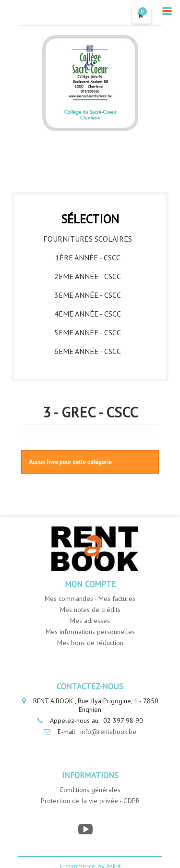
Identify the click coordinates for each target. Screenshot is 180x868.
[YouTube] (85, 829)
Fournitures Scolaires (88, 239)
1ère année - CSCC (88, 257)
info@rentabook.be (108, 732)
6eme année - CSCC (88, 351)
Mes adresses (90, 621)
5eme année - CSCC (88, 332)
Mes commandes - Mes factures (90, 599)
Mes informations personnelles (90, 632)
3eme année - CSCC (88, 295)
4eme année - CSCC (88, 314)
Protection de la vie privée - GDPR (90, 801)
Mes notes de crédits (90, 610)
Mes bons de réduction (90, 643)
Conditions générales (90, 790)
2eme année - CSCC (88, 276)
